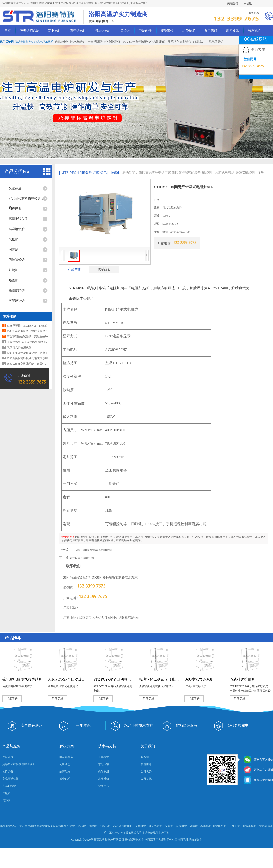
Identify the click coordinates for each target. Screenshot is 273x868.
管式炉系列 (103, 31)
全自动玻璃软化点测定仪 (104, 42)
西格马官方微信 (258, 760)
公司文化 (146, 779)
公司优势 (146, 771)
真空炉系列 (78, 31)
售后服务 (146, 764)
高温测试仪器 (18, 219)
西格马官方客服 (258, 780)
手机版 (248, 3)
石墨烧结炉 (17, 301)
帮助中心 (104, 786)
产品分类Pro (17, 171)
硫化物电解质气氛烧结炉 (70, 42)
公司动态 (65, 764)
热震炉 (13, 280)
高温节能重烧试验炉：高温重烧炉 (27, 337)
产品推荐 (13, 638)
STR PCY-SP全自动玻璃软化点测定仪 (123, 679)
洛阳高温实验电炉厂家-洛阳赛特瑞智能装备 (170, 173)
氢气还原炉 (216, 42)
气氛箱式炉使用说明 (19, 347)
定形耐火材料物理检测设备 (26, 200)
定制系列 (55, 31)
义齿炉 (125, 31)
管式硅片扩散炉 (243, 679)
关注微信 (233, 3)
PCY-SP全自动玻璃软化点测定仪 (144, 42)
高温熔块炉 (17, 229)
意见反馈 (104, 764)
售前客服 (254, 50)
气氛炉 (13, 239)
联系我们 (254, 31)
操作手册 (104, 771)
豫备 (199, 840)
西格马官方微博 (258, 770)
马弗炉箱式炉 (30, 31)
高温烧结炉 (17, 291)
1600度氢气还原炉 (199, 679)
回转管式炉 (17, 260)
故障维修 (10, 316)
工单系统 (104, 757)
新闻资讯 (233, 31)
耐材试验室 (66, 757)
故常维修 (104, 779)
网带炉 (13, 250)
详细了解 (12, 698)
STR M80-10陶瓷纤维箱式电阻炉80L (91, 173)
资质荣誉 (167, 31)
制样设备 (15, 209)
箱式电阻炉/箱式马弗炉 (218, 173)
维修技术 (189, 31)
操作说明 (65, 779)
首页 (8, 31)
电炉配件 (145, 31)
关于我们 (211, 31)
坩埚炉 (13, 270)
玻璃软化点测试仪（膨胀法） (187, 42)
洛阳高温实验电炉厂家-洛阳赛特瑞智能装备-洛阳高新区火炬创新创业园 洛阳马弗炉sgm (144, 840)
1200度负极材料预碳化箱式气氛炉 (27, 358)
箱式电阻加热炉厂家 (82, 558)
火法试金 (15, 188)
